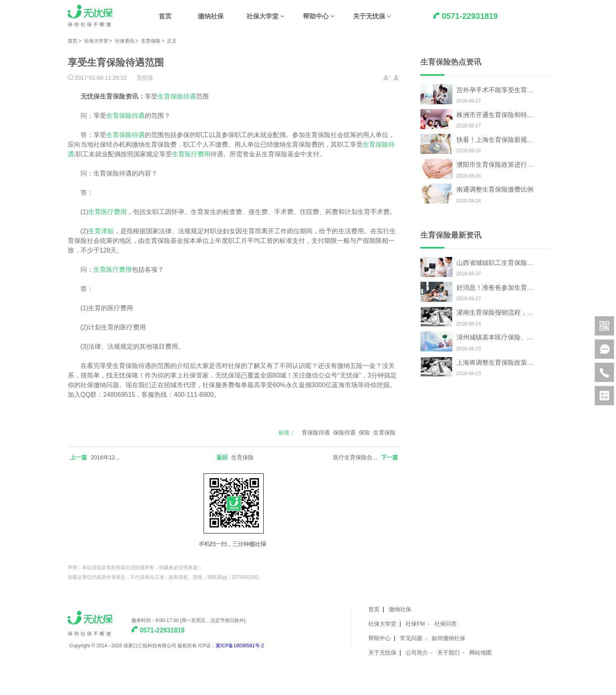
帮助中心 (316, 16)
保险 (364, 432)
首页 (165, 16)
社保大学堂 (263, 16)
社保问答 (446, 624)
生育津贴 (101, 231)
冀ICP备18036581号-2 (240, 646)
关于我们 (448, 653)
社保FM (415, 624)
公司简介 (417, 653)
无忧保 (145, 78)
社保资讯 (125, 41)
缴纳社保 (211, 16)
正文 (172, 41)
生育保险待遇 (177, 96)
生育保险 (151, 41)
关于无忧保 (369, 16)
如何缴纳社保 (448, 638)
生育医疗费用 (191, 154)
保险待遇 (344, 432)
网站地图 (481, 653)
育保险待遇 (316, 432)
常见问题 (411, 638)
